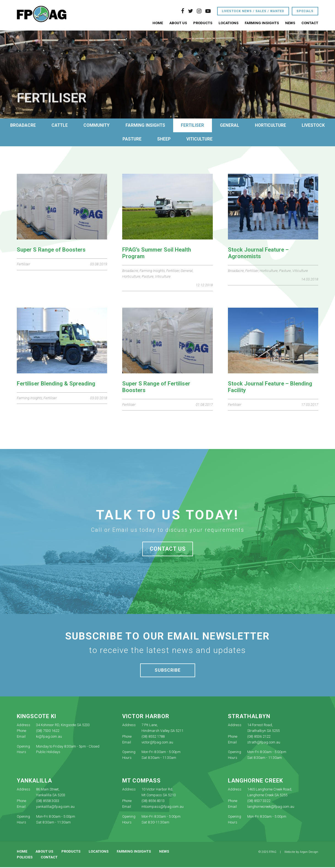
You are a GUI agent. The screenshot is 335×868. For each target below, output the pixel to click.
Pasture (151, 140)
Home (158, 23)
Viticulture (221, 140)
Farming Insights (262, 23)
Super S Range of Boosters (51, 250)
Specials (305, 11)
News (290, 23)
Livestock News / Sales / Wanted (253, 11)
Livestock (112, 140)
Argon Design (309, 853)
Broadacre (39, 126)
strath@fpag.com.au (264, 743)
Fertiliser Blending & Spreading (56, 384)
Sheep (184, 140)
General (251, 126)
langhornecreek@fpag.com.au (271, 807)
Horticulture (293, 126)
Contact (310, 23)
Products (203, 23)
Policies (25, 858)
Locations (228, 23)
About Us (178, 23)
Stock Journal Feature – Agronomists (258, 253)
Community (115, 126)
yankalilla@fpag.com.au (55, 807)
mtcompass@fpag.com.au (163, 807)
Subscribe (168, 671)
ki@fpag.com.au (49, 737)
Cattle (77, 126)
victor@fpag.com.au (157, 743)
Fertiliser (213, 126)
